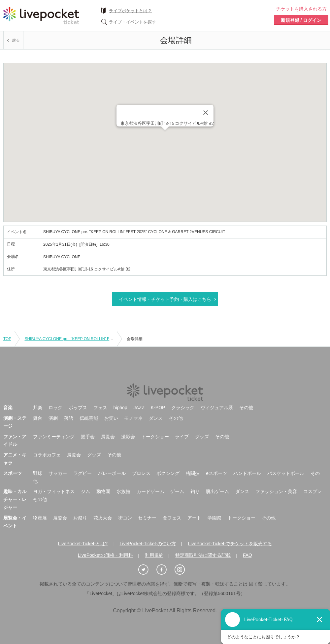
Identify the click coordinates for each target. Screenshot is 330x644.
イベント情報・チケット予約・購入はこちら (165, 299)
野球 (38, 473)
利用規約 (154, 555)
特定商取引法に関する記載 (203, 555)
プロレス (141, 473)
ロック (55, 408)
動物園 (103, 491)
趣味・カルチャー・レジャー (15, 499)
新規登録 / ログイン (301, 20)
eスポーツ (216, 473)
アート (194, 518)
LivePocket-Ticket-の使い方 (148, 544)
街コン (125, 518)
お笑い (111, 418)
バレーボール (112, 473)
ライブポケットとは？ (130, 11)
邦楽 (38, 408)
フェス (100, 408)
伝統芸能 (89, 418)
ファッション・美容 (276, 491)
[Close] (206, 113)
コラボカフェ (47, 455)
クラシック (183, 408)
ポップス (78, 408)
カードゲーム (150, 491)
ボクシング (168, 473)
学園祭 (214, 518)
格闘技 (193, 473)
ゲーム (177, 491)
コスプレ (313, 491)
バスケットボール (286, 473)
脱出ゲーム (217, 491)
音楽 (8, 408)
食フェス (172, 518)
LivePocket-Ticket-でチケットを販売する (230, 544)
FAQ (247, 555)
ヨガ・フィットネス (54, 491)
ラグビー (82, 473)
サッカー (58, 473)
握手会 (88, 437)
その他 (246, 408)
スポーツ (13, 473)
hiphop (120, 408)
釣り (195, 491)
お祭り (80, 518)
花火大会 (103, 518)
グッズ (202, 437)
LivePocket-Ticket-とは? (83, 544)
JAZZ (139, 408)
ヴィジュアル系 (217, 408)
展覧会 (108, 437)
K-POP (158, 408)
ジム (85, 491)
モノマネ (133, 418)
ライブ (182, 437)
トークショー (155, 437)
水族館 (123, 491)
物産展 (40, 518)
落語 (69, 418)
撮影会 (128, 437)
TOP (7, 339)
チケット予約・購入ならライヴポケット (41, 16)
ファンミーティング (54, 437)
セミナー (147, 518)
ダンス (156, 418)
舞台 (38, 418)
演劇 (53, 418)
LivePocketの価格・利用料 (105, 555)
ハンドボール (247, 473)
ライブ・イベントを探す (132, 22)
